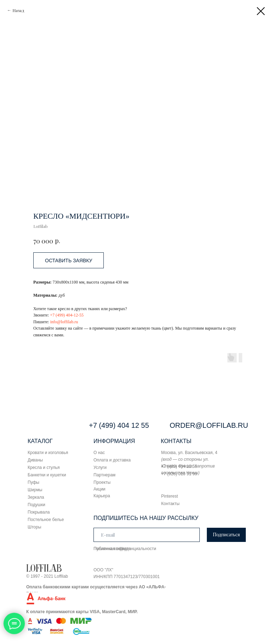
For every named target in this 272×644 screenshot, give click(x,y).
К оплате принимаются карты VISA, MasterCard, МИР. (82, 612)
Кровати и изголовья (48, 453)
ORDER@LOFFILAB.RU (209, 425)
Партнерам (104, 475)
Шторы (34, 527)
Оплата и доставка (112, 460)
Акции (100, 489)
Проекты (102, 482)
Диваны (35, 460)
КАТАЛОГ (40, 441)
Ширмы (35, 490)
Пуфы (33, 482)
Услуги (100, 467)
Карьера (102, 496)
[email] (147, 535)
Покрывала (39, 512)
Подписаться (226, 535)
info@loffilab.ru (64, 322)
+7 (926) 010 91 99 (179, 474)
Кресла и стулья (44, 467)
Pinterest (169, 496)
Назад (18, 10)
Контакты (170, 504)
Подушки (36, 505)
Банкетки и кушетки (47, 475)
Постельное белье (46, 520)
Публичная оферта (112, 549)
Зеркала (36, 497)
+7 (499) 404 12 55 (119, 425)
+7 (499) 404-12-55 (67, 315)
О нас (99, 453)
